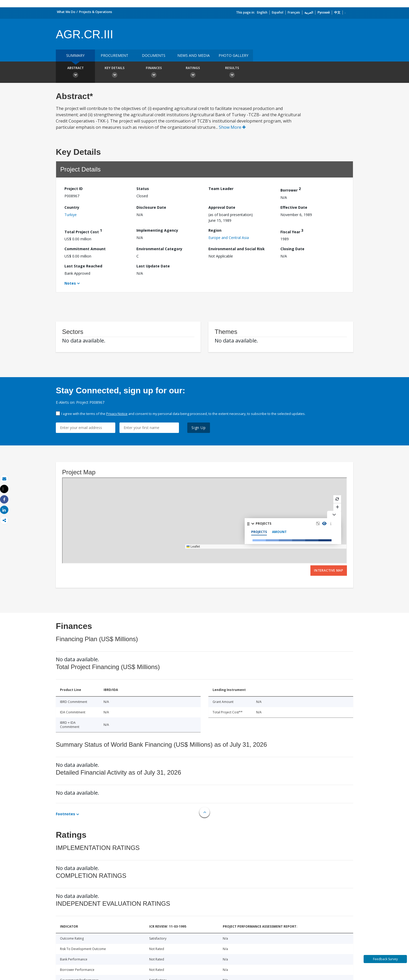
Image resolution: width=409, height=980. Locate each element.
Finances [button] (154, 73)
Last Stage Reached (83, 266)
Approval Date (222, 207)
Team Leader (221, 189)
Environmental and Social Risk (237, 249)
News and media (194, 55)
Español (278, 12)
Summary (75, 55)
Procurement (115, 55)
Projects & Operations (96, 12)
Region (215, 230)
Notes (70, 283)
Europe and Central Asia (229, 238)
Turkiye (71, 215)
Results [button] (232, 73)
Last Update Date (153, 266)
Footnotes (65, 814)
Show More (232, 127)
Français (294, 12)
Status (143, 189)
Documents (154, 55)
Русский (324, 12)
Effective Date (294, 207)
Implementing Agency (157, 230)
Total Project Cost (83, 231)
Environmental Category (159, 249)
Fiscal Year (292, 231)
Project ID (74, 189)
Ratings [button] (193, 73)
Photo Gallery (233, 55)
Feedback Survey (385, 959)
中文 (337, 12)
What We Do (66, 12)
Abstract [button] (75, 73)
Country (72, 207)
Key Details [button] (115, 73)
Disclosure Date (151, 207)
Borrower (291, 189)
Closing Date (292, 249)
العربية (309, 12)
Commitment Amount (85, 249)
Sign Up (199, 428)
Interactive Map (329, 570)
